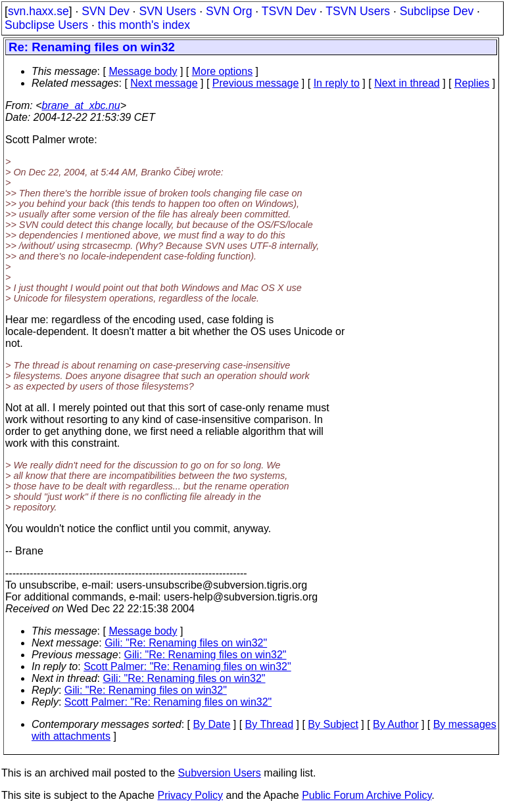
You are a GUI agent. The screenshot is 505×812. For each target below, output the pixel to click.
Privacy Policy (190, 795)
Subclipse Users (46, 25)
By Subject (333, 724)
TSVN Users (358, 11)
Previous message (256, 83)
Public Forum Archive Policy (367, 795)
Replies (472, 83)
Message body (143, 71)
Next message (164, 83)
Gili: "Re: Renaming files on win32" (186, 643)
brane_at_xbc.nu (81, 105)
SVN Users (167, 11)
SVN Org (229, 11)
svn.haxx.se (38, 11)
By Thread (270, 724)
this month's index (144, 25)
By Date (211, 724)
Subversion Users (220, 773)
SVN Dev (105, 11)
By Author (396, 724)
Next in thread (407, 83)
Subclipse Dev (437, 11)
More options (223, 71)
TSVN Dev (289, 11)
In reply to (337, 83)
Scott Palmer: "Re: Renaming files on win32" (187, 666)
